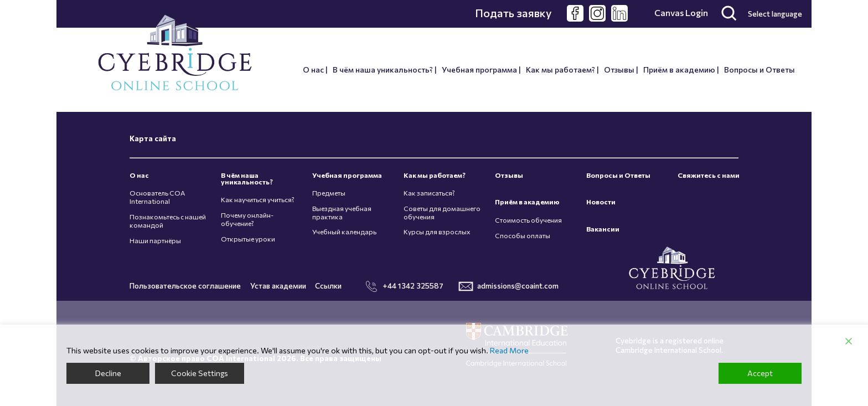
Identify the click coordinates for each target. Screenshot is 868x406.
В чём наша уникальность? (383, 70)
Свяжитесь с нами (709, 175)
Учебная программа (479, 70)
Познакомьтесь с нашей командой (168, 221)
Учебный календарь (344, 232)
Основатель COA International (157, 197)
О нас (313, 70)
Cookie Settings (200, 373)
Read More (509, 351)
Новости (601, 202)
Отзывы (619, 70)
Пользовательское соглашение (185, 286)
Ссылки (328, 286)
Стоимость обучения (528, 220)
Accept (760, 373)
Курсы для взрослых (437, 232)
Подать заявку (513, 13)
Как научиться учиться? (258, 200)
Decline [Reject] (108, 373)
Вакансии (603, 229)
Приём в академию (679, 70)
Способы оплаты (523, 236)
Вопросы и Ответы (759, 70)
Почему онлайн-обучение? (247, 219)
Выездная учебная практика (342, 213)
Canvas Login (681, 13)
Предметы (329, 193)
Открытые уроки (248, 239)
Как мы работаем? (560, 70)
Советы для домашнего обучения (442, 213)
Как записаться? (429, 193)
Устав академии (278, 286)
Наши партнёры (155, 241)
